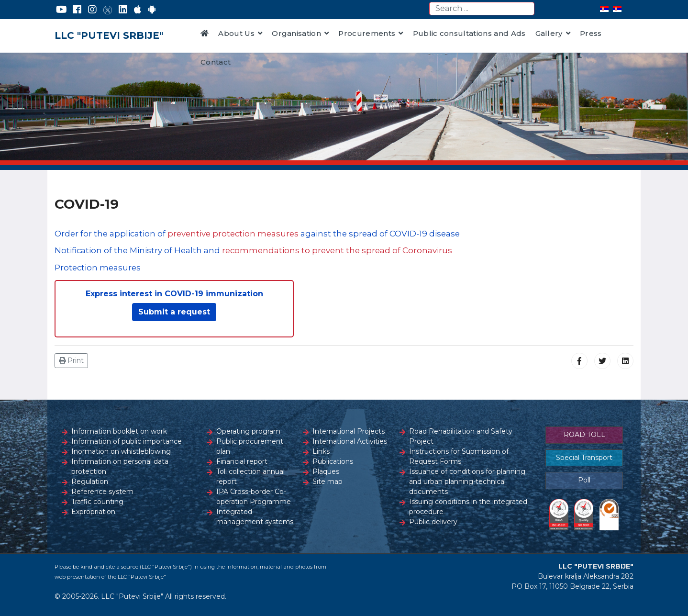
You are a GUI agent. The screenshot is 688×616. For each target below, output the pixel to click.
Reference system (102, 492)
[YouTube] (61, 10)
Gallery (549, 33)
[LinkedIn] (123, 10)
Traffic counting (97, 502)
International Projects (349, 431)
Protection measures (98, 268)
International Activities (350, 441)
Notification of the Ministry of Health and (253, 250)
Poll (584, 480)
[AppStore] (138, 10)
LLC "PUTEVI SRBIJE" (109, 35)
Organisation (296, 33)
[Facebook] (77, 10)
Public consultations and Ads (469, 33)
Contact (216, 62)
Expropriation (93, 512)
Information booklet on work (119, 431)
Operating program (248, 431)
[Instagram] (92, 10)
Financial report (242, 461)
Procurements (367, 33)
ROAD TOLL (584, 435)
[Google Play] (152, 10)
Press (591, 33)
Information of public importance (127, 441)
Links (321, 451)
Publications (333, 461)
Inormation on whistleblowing (121, 451)
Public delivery (433, 522)
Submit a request (174, 312)
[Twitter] (108, 10)
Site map (327, 482)
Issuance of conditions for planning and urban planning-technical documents (467, 482)
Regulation (90, 482)
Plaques (326, 471)
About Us (236, 33)
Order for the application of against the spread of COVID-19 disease (257, 234)
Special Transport (584, 458)
